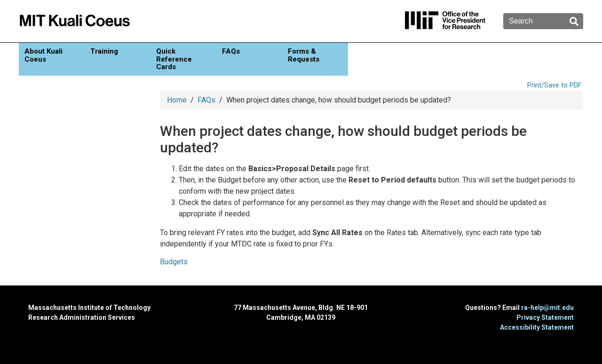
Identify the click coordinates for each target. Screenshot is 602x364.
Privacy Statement (545, 317)
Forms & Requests (304, 55)
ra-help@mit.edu (547, 308)
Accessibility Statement (537, 327)
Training (104, 51)
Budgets (174, 262)
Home (177, 100)
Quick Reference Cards (174, 59)
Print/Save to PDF (554, 85)
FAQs (231, 51)
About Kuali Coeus (44, 55)
